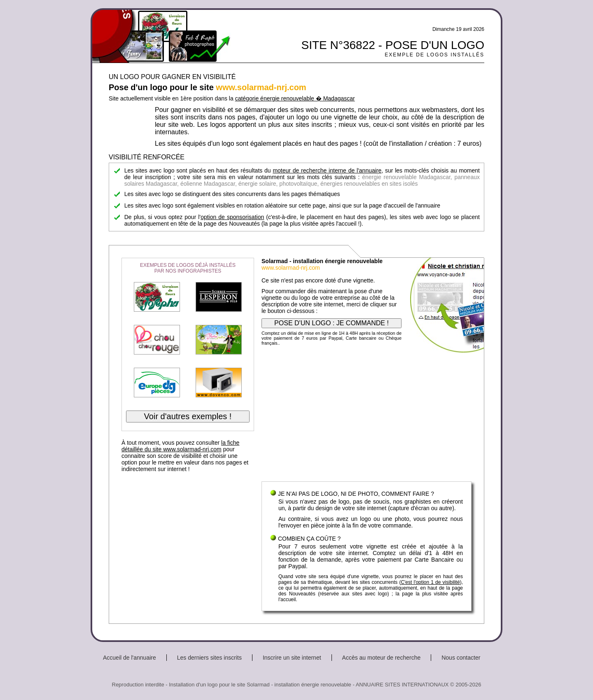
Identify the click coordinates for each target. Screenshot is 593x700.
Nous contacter (461, 658)
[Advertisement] (367, 415)
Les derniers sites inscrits (209, 658)
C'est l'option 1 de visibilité (430, 582)
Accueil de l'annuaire (130, 658)
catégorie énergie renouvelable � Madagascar (295, 98)
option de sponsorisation (232, 217)
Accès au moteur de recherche (382, 658)
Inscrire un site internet (292, 658)
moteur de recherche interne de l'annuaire (327, 170)
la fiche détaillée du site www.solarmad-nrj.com (180, 446)
